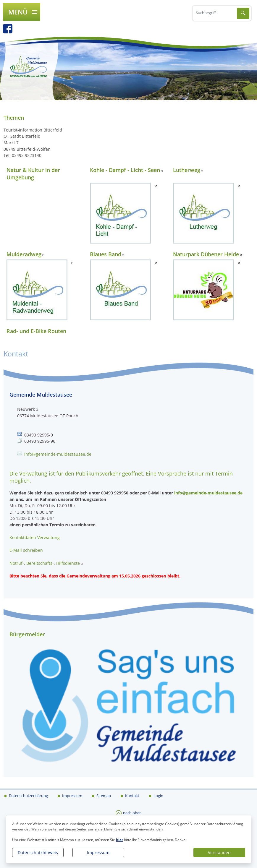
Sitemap (103, 796)
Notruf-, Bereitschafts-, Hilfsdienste (45, 563)
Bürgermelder (27, 634)
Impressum (98, 852)
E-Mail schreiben (26, 550)
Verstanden (219, 852)
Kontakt (132, 796)
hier (119, 840)
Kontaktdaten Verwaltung (35, 537)
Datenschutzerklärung (28, 796)
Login (158, 796)
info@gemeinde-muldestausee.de (58, 454)
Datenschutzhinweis (38, 852)
